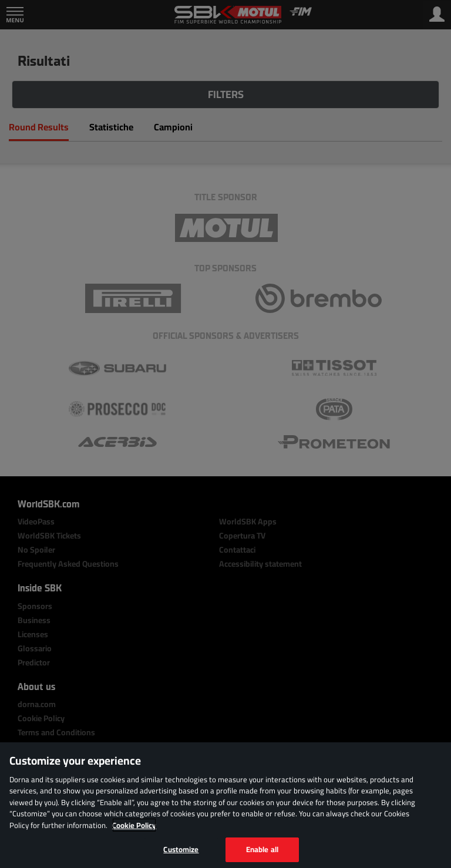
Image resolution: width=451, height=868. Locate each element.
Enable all (262, 849)
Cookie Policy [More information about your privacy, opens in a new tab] (134, 825)
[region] (225, 805)
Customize (181, 849)
